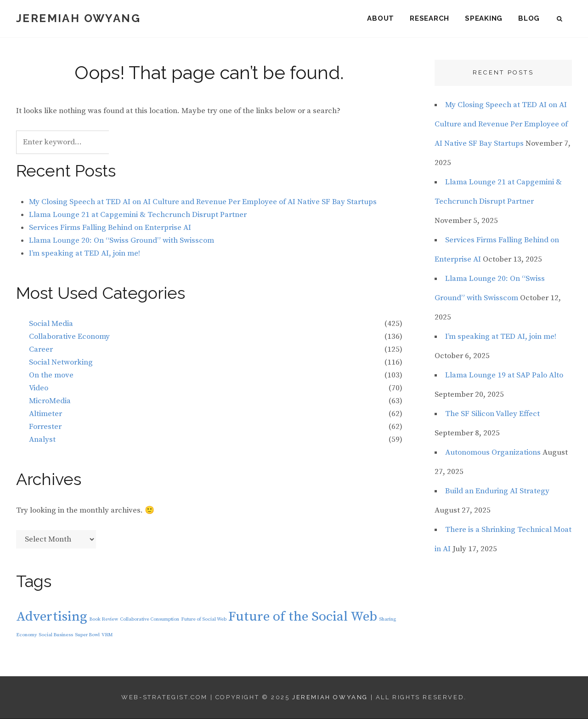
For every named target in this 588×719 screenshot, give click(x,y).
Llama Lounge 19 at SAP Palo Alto (504, 376)
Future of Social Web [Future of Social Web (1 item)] (204, 620)
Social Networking (61, 363)
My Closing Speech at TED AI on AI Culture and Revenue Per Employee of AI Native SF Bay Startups (203, 202)
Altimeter (45, 414)
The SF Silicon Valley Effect (492, 414)
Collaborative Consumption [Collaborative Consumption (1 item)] (150, 620)
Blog (529, 18)
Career (41, 350)
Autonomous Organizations (493, 453)
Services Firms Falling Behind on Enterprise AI (110, 228)
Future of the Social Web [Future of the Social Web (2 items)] (303, 617)
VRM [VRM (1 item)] (107, 635)
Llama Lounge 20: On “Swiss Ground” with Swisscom (122, 240)
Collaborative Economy (69, 337)
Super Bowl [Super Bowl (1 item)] (87, 635)
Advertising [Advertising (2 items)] (52, 617)
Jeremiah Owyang (78, 18)
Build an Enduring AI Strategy (497, 491)
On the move (51, 376)
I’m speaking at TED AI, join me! (85, 253)
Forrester (45, 427)
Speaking (484, 18)
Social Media (51, 324)
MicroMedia (50, 401)
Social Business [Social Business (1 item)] (56, 635)
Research (430, 18)
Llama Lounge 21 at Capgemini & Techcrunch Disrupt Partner (138, 215)
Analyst (42, 440)
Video (39, 388)
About (381, 18)
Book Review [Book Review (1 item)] (104, 620)
